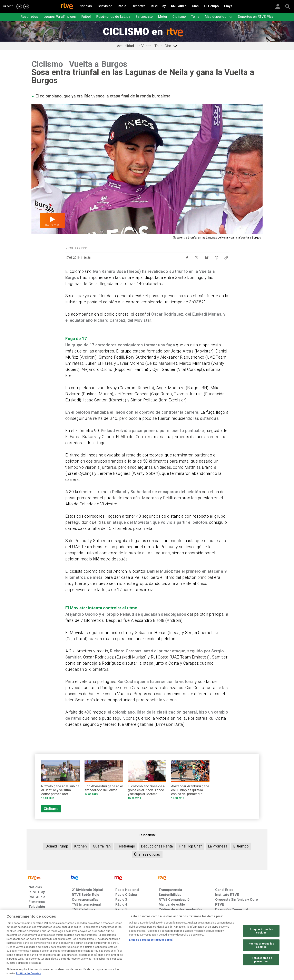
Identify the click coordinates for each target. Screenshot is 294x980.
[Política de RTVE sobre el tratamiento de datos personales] (66, 949)
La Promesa (218, 846)
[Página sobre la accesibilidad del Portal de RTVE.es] (171, 949)
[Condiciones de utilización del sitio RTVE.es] (35, 949)
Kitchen (81, 846)
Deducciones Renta (157, 846)
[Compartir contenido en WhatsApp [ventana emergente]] (216, 257)
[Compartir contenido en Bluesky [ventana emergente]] (207, 257)
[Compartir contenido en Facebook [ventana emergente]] (187, 257)
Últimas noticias (147, 854)
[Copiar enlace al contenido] (226, 257)
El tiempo (241, 846)
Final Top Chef (190, 846)
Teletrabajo (126, 846)
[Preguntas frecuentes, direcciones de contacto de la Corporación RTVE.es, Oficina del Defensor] (217, 949)
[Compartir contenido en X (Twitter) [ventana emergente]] (197, 257)
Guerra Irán (102, 846)
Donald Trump (57, 846)
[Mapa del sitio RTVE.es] (196, 949)
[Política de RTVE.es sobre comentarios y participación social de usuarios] (249, 949)
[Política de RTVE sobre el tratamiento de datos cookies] (103, 949)
